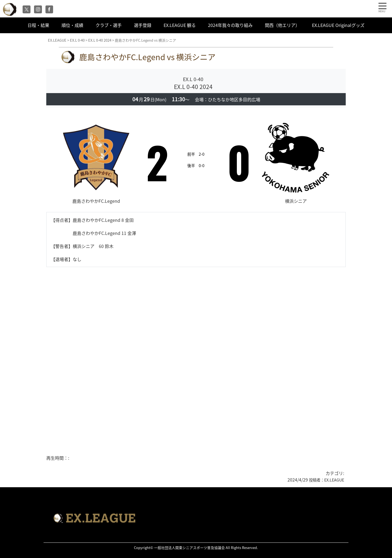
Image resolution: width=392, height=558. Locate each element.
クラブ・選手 (109, 25)
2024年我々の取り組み (230, 25)
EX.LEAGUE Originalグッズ (338, 25)
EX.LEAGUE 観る (180, 25)
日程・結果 (38, 25)
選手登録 (143, 25)
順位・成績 (72, 25)
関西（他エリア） (282, 25)
